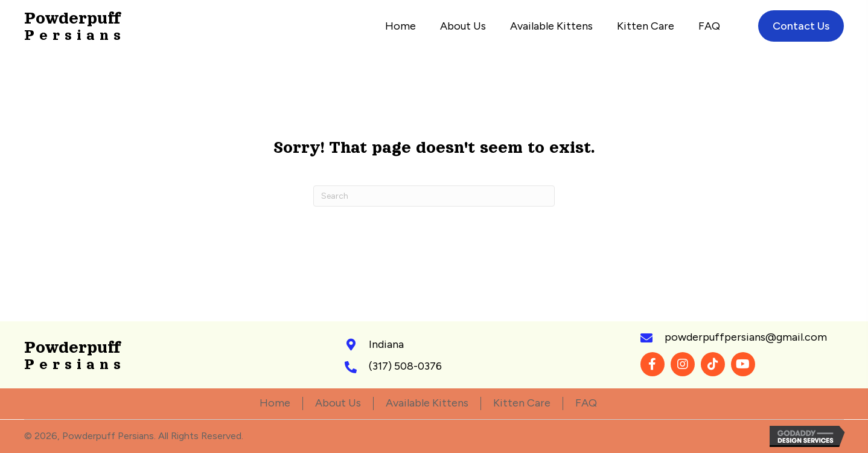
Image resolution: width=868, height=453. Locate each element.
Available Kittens (427, 403)
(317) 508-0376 (405, 366)
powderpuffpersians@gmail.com (746, 337)
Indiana (386, 344)
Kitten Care (522, 403)
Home (275, 403)
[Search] (434, 196)
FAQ (586, 403)
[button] (653, 364)
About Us (338, 403)
